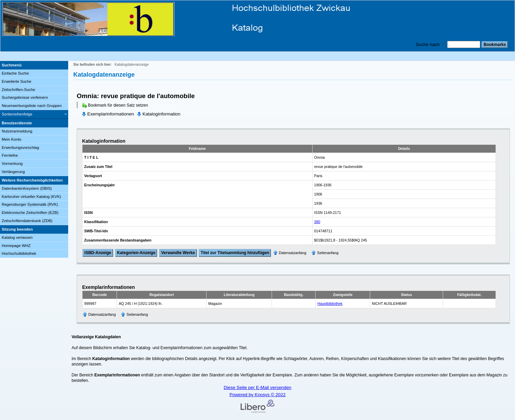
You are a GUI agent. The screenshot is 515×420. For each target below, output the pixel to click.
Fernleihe (10, 155)
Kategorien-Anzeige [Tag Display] (136, 253)
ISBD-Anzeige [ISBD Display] (98, 253)
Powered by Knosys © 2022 (257, 395)
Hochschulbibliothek (19, 253)
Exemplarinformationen (111, 114)
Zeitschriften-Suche (18, 90)
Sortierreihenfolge (17, 114)
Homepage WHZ (16, 246)
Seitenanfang (328, 253)
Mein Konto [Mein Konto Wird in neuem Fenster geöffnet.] (12, 139)
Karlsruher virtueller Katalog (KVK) (31, 197)
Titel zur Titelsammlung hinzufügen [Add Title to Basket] (235, 253)
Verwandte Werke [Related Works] (178, 253)
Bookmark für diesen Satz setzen (118, 105)
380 (317, 222)
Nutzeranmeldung (17, 131)
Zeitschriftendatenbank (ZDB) (27, 221)
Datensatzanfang (293, 253)
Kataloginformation (161, 114)
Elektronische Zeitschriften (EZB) (30, 213)
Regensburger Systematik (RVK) (30, 204)
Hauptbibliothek (330, 304)
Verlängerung (13, 172)
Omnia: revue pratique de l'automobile (136, 96)
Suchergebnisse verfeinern (25, 97)
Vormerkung (12, 164)
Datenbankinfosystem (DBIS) (27, 188)
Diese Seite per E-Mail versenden (257, 387)
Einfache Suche (15, 73)
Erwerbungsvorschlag (20, 147)
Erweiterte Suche (17, 81)
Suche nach (428, 44)
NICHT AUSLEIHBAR (389, 304)
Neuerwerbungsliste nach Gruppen (32, 106)
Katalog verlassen (17, 237)
